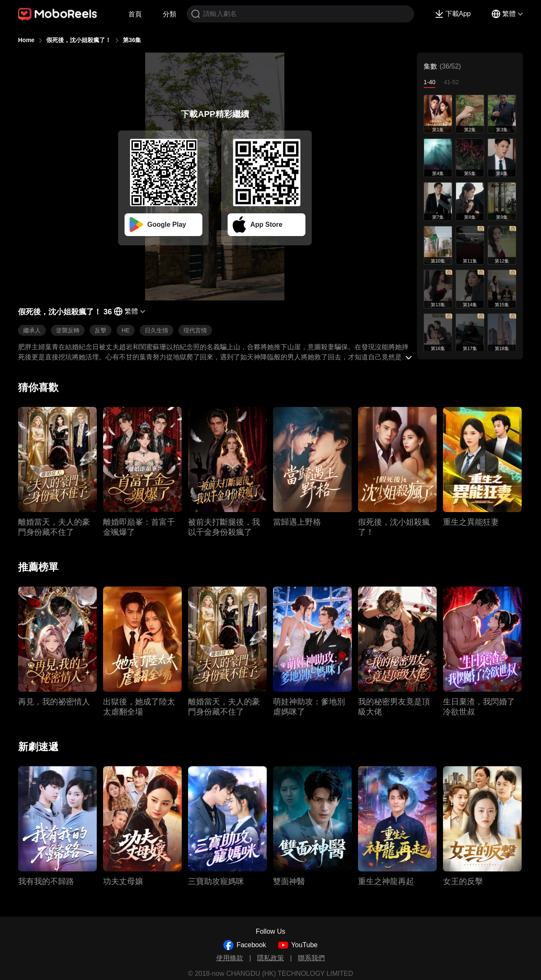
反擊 (101, 330)
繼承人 (32, 330)
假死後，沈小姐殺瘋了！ (79, 40)
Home (26, 40)
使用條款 (230, 958)
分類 (170, 14)
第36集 (132, 40)
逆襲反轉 (68, 330)
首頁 (135, 14)
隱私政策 (270, 958)
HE (126, 330)
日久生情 (156, 330)
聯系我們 (311, 958)
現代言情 (195, 330)
